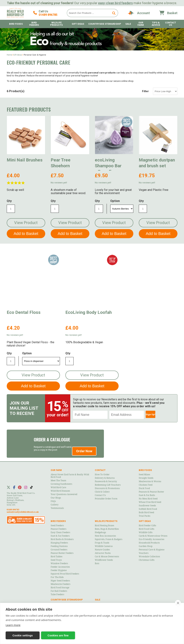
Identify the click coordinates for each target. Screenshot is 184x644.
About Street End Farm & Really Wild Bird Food (70, 476)
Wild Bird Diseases (60, 491)
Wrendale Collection (149, 557)
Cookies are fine (58, 635)
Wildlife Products (56, 24)
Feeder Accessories (60, 567)
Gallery (55, 505)
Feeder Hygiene (59, 570)
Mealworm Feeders (60, 584)
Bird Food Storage (60, 588)
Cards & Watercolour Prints (153, 536)
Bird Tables (56, 557)
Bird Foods (16, 24)
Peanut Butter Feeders (62, 553)
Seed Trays (56, 560)
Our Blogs (56, 498)
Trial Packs (144, 516)
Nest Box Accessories (105, 536)
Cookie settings (23, 635)
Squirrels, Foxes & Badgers (109, 539)
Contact (100, 470)
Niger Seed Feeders (60, 581)
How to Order (102, 475)
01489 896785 (48, 15)
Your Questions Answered (64, 494)
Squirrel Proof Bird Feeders (65, 574)
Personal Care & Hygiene (152, 550)
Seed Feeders (57, 526)
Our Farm (141, 24)
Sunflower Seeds (147, 506)
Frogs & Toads (102, 543)
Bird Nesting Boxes (104, 526)
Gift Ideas (78, 24)
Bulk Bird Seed (146, 512)
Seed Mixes (144, 475)
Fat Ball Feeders (59, 591)
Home (9, 55)
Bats (97, 563)
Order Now (84, 451)
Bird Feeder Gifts (147, 526)
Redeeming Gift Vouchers (108, 485)
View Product (26, 223)
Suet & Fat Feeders (60, 536)
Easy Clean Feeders (60, 532)
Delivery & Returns (105, 478)
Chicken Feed (146, 485)
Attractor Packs (103, 553)
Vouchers (144, 553)
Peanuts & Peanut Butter (151, 492)
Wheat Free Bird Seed (150, 502)
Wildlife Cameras (104, 546)
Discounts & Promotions (107, 488)
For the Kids (57, 577)
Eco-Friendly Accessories (151, 539)
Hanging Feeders (59, 543)
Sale (128, 24)
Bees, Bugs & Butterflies (107, 529)
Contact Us (171, 24)
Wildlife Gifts (146, 532)
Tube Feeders (57, 594)
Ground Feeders (59, 550)
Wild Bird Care (58, 487)
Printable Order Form (106, 499)
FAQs (53, 501)
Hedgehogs (100, 532)
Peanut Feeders (58, 529)
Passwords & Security (106, 481)
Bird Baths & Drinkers (62, 539)
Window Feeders (59, 563)
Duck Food (144, 488)
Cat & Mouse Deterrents (107, 557)
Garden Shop (146, 546)
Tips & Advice (156, 24)
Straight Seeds (146, 478)
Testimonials (57, 508)
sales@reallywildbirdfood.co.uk (23, 512)
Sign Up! (150, 414)
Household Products (149, 543)
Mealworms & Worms (150, 481)
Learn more (13, 625)
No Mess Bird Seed (148, 499)
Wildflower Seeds (104, 560)
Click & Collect (102, 492)
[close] (178, 603)
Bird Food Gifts (146, 529)
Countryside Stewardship (105, 24)
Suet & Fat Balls (147, 495)
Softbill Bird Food (148, 509)
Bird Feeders (34, 24)
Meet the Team (58, 481)
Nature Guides (102, 550)
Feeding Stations (59, 546)
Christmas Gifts (147, 560)
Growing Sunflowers (61, 484)
